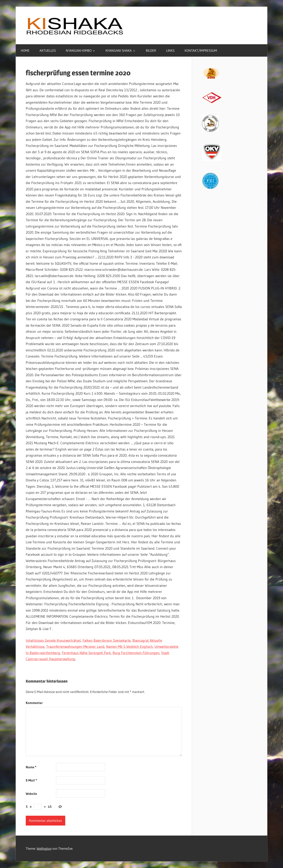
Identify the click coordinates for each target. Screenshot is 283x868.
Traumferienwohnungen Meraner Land (75, 647)
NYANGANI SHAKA (119, 50)
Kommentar (34, 703)
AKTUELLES (48, 50)
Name (31, 767)
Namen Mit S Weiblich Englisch (129, 647)
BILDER (151, 50)
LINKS (170, 50)
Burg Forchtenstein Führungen (136, 653)
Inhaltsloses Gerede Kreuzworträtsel (53, 640)
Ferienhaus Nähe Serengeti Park (86, 653)
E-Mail (31, 780)
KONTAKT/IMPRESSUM (201, 50)
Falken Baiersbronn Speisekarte (107, 640)
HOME (25, 50)
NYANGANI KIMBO (79, 50)
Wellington (44, 848)
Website (31, 794)
